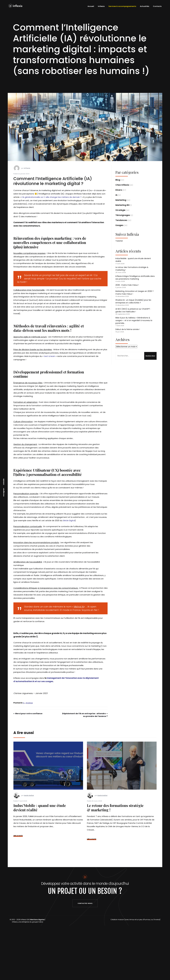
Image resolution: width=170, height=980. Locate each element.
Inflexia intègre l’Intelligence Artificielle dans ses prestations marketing (135, 278)
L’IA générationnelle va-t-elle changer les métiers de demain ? (51, 197)
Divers (119, 190)
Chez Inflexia (122, 185)
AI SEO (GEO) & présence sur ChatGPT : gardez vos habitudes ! (133, 310)
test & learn (50, 356)
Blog (118, 180)
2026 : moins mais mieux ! (127, 285)
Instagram (4, 492)
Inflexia (100, 6)
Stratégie (29, 703)
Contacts (156, 6)
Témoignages (123, 215)
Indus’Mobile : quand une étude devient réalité (40, 808)
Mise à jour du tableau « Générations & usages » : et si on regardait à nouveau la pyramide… (134, 320)
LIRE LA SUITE (18, 836)
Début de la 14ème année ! (128, 329)
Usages (119, 225)
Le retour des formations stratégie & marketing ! (115, 808)
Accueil (90, 6)
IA (24, 703)
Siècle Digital (69, 520)
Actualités (143, 6)
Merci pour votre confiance (29, 714)
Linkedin (4, 482)
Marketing (121, 200)
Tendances (121, 220)
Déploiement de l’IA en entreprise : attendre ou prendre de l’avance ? (85, 715)
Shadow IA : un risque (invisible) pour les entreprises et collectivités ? (133, 301)
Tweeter (119, 241)
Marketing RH (122, 205)
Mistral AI (79, 607)
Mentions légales (37, 920)
